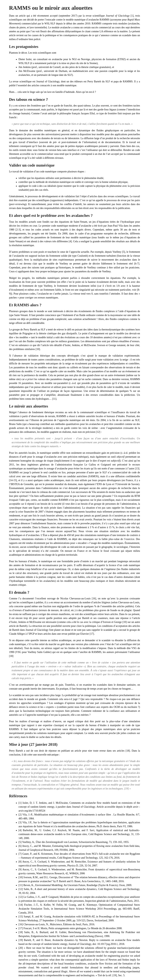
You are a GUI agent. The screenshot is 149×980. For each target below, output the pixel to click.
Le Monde (93, 928)
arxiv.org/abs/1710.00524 (32, 811)
